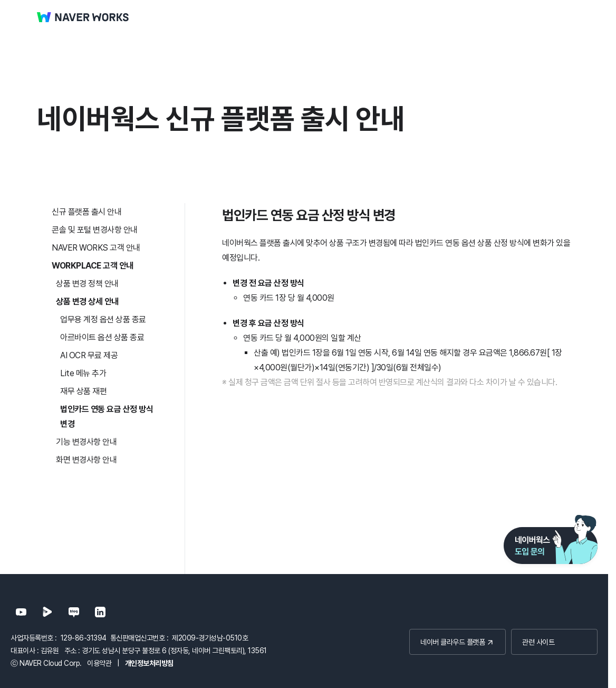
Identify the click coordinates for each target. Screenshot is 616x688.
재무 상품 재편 (83, 391)
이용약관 (99, 663)
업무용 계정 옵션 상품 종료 (103, 319)
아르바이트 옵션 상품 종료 (102, 337)
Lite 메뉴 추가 (83, 373)
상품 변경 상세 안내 (87, 302)
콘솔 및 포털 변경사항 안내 (95, 230)
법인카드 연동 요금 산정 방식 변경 (107, 417)
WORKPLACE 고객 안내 (93, 266)
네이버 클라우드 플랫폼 (453, 642)
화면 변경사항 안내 (86, 460)
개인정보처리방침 (149, 663)
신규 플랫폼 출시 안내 (86, 212)
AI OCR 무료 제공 (89, 355)
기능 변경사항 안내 (86, 442)
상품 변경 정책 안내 (87, 284)
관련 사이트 (538, 642)
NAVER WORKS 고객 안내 (96, 248)
